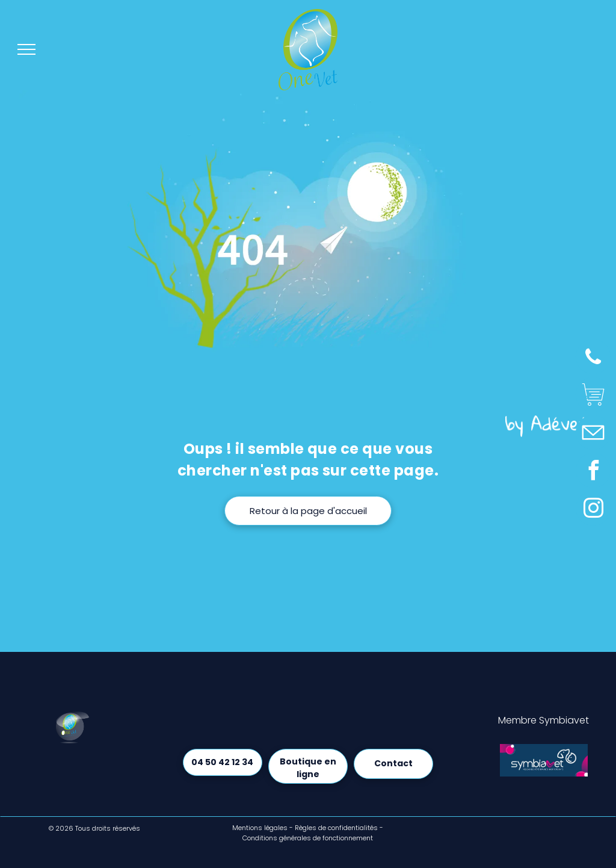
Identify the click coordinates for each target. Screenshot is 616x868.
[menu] (26, 49)
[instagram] (593, 510)
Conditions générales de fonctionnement (308, 838)
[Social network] (593, 396)
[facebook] (593, 472)
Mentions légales (260, 828)
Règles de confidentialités (336, 828)
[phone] (593, 358)
